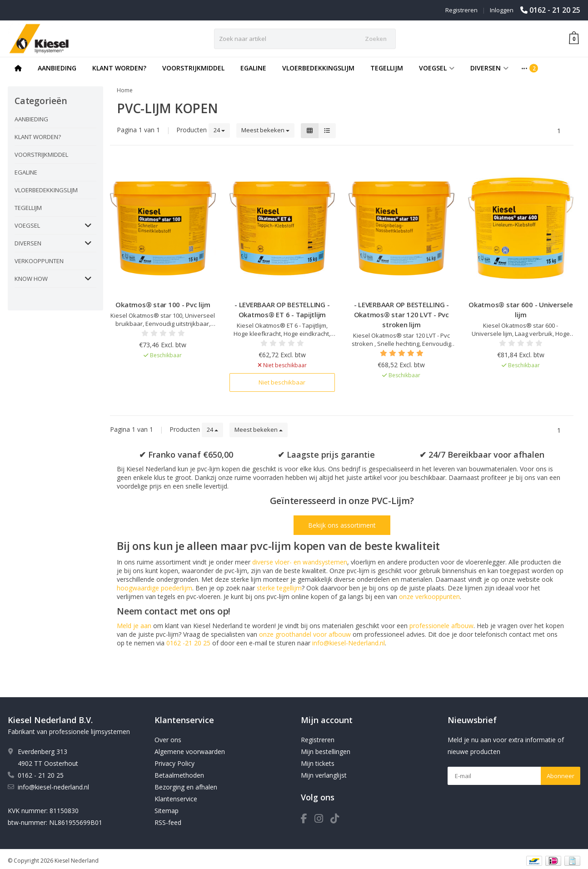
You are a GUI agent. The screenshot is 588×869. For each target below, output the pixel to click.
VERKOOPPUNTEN (39, 261)
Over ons (168, 740)
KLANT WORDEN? (119, 68)
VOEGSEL (437, 68)
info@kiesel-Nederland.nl (349, 643)
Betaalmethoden (179, 775)
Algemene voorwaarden (190, 752)
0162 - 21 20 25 (555, 10)
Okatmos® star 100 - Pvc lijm (163, 305)
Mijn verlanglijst (324, 775)
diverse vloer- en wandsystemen (300, 562)
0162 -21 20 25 (188, 643)
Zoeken (376, 39)
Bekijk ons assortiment (342, 525)
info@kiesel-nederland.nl (53, 787)
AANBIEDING (57, 68)
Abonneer (561, 776)
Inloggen (502, 10)
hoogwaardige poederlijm (154, 588)
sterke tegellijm (279, 588)
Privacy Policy (174, 763)
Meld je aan (134, 626)
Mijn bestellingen (326, 752)
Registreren (461, 10)
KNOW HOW (31, 279)
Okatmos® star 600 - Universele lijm (521, 310)
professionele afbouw (441, 626)
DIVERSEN (489, 68)
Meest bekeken (265, 130)
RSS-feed (168, 822)
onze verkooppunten (429, 597)
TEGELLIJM (387, 68)
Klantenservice (176, 799)
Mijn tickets (318, 763)
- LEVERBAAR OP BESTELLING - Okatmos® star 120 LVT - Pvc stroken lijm (401, 315)
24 (219, 130)
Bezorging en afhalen (186, 787)
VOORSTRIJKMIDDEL (193, 68)
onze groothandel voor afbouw (305, 634)
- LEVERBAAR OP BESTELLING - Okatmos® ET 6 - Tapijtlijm (282, 310)
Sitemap (167, 811)
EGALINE (253, 68)
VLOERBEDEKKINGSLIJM (318, 68)
